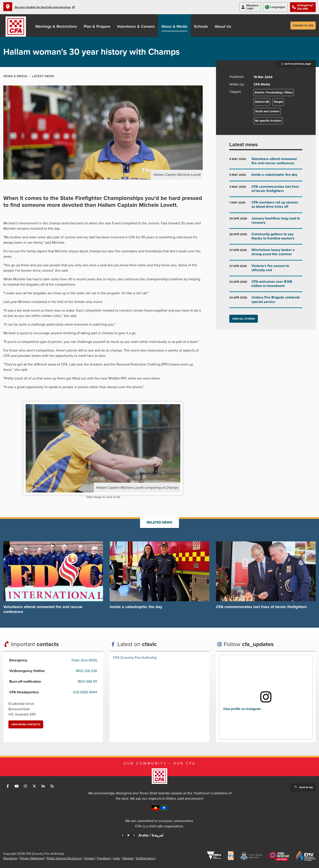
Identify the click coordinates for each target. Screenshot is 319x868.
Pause (128, 835)
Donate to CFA (303, 26)
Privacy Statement (32, 858)
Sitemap (128, 858)
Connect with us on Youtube (17, 786)
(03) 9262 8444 (85, 692)
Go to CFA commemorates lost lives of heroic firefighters (266, 191)
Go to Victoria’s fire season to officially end (266, 270)
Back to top (306, 787)
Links (117, 858)
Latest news (243, 145)
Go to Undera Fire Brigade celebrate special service (266, 301)
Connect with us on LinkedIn (43, 786)
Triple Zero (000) (84, 660)
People (278, 102)
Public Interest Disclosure (64, 858)
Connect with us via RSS (52, 786)
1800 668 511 (87, 682)
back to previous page (295, 64)
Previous (123, 835)
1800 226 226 (86, 671)
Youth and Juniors (267, 111)
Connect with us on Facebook (8, 786)
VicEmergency (146, 858)
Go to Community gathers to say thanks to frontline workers (266, 238)
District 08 (262, 102)
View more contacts (26, 724)
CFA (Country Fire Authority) (135, 658)
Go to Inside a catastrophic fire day (266, 177)
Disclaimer (10, 858)
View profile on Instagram (242, 709)
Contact (89, 858)
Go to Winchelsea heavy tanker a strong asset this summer (266, 254)
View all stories (244, 319)
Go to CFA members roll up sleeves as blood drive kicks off (266, 206)
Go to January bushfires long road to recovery (266, 222)
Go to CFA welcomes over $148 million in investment (266, 286)
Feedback (104, 858)
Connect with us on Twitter (34, 786)
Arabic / (151, 835)
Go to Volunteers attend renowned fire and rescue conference (266, 163)
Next (134, 835)
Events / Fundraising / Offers (274, 93)
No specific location (268, 121)
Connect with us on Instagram (25, 786)
